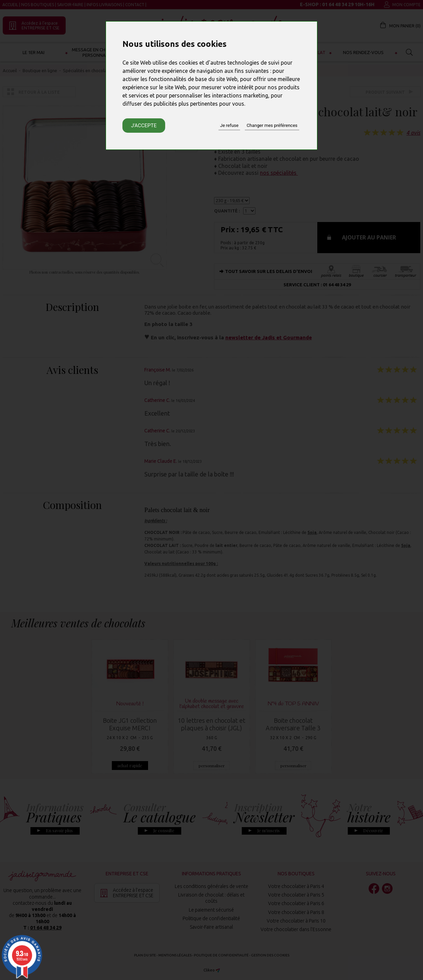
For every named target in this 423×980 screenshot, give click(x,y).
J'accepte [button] (144, 126)
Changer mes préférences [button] (272, 125)
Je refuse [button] (229, 125)
